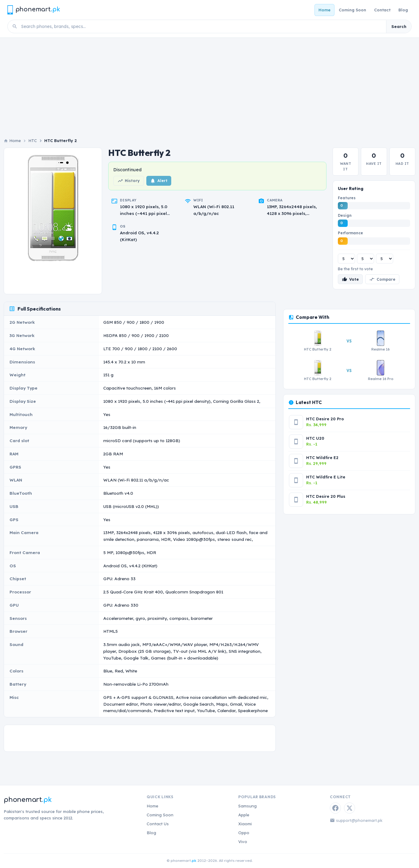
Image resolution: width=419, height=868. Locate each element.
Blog (403, 10)
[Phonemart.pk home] (34, 10)
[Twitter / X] (350, 808)
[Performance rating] (385, 259)
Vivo (243, 842)
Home (324, 10)
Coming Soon (352, 10)
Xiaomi (245, 824)
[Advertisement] (210, 84)
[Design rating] (366, 259)
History (129, 181)
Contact (382, 10)
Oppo (244, 833)
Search (399, 26)
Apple (244, 815)
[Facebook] (335, 808)
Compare (382, 279)
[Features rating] (346, 259)
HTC (33, 141)
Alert (159, 181)
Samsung (247, 806)
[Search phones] (202, 26)
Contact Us (158, 824)
